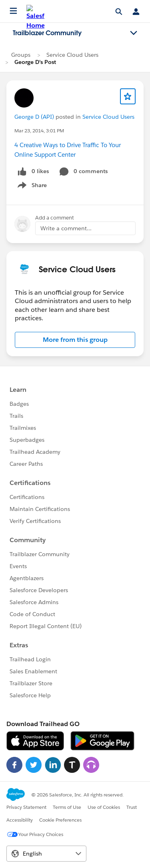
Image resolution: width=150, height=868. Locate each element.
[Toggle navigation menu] (134, 33)
